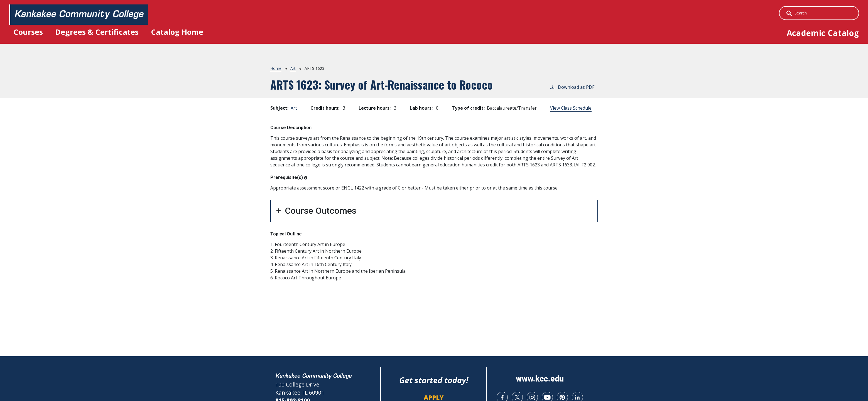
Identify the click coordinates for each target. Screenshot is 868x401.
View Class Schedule (571, 109)
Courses (29, 32)
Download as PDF (572, 88)
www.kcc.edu (540, 379)
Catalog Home (183, 32)
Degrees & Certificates (100, 32)
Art (293, 69)
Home (276, 69)
